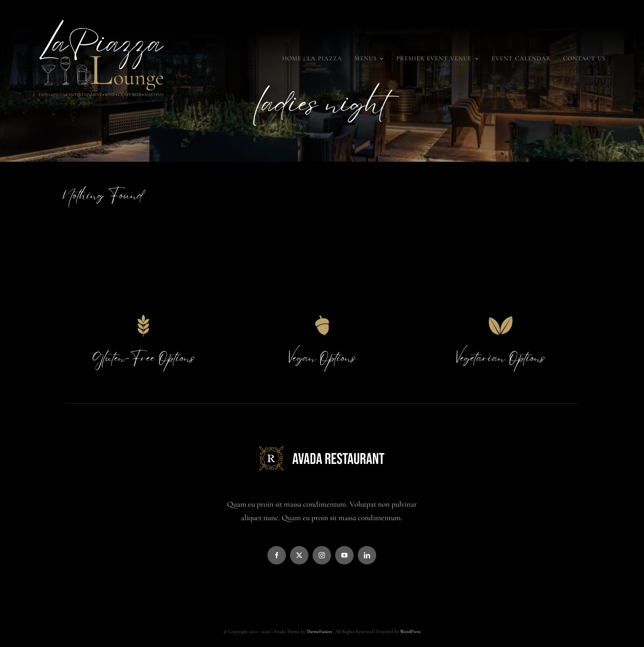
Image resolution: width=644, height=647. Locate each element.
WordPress (410, 631)
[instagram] (322, 555)
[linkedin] (367, 555)
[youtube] (344, 555)
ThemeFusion (319, 631)
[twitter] (299, 555)
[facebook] (277, 555)
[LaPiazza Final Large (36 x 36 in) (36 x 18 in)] (101, 16)
